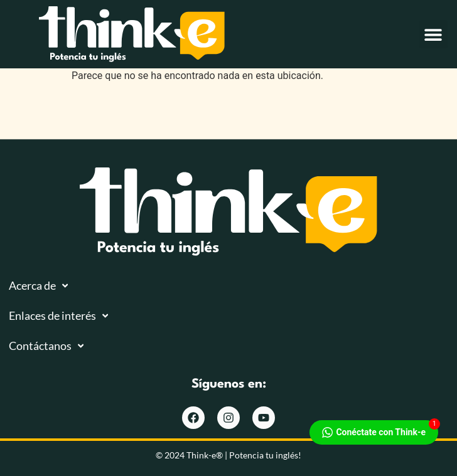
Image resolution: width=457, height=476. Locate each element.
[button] (433, 34)
